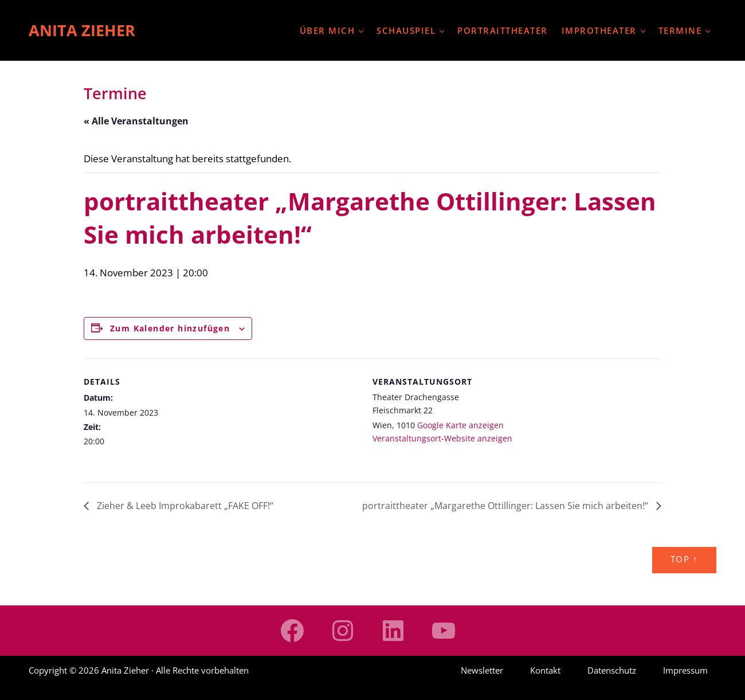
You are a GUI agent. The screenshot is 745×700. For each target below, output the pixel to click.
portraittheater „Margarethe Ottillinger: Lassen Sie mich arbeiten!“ (506, 506)
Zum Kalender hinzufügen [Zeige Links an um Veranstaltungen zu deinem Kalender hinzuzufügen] (170, 328)
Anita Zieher (82, 30)
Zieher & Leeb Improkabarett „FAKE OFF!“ (184, 506)
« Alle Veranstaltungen (136, 121)
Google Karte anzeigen (460, 425)
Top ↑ (684, 559)
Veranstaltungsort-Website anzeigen (442, 438)
